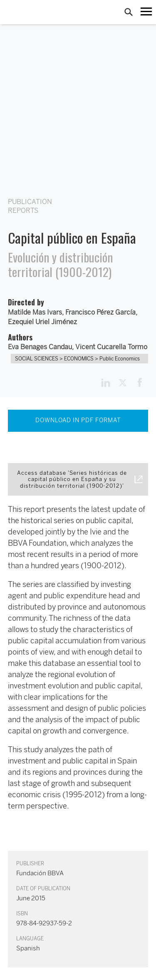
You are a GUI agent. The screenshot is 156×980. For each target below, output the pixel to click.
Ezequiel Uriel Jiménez (42, 322)
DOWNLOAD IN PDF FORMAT (78, 420)
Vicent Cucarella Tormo (111, 347)
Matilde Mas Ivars (35, 312)
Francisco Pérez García (100, 312)
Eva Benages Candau (40, 347)
